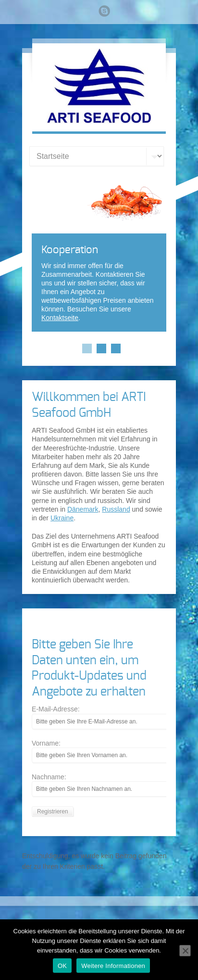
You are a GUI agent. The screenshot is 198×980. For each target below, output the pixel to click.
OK (62, 966)
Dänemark (83, 509)
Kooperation (70, 250)
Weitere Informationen (113, 966)
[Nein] (185, 951)
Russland (116, 509)
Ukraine (62, 518)
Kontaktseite (60, 318)
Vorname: (46, 743)
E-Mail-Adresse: (56, 709)
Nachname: (49, 777)
